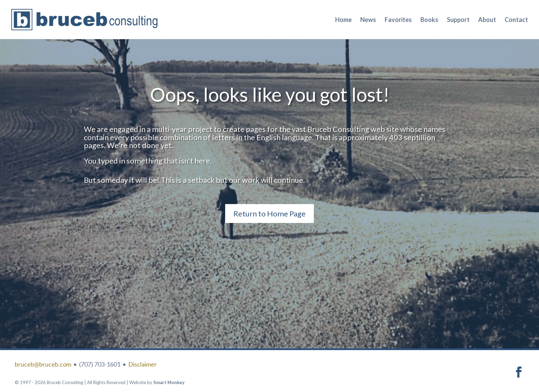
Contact (516, 20)
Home (343, 20)
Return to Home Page (269, 214)
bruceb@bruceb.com (43, 364)
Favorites (398, 20)
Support (458, 20)
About (487, 20)
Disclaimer (142, 364)
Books (429, 20)
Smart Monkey (169, 382)
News (368, 20)
